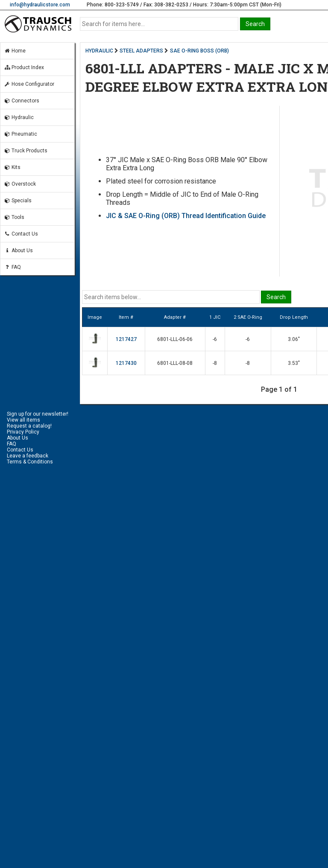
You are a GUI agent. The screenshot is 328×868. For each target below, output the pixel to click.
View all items (23, 420)
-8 (215, 363)
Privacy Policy (23, 432)
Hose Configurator (29, 84)
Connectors (22, 101)
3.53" (294, 363)
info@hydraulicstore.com (40, 5)
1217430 (126, 363)
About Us (18, 250)
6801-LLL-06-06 (175, 339)
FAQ (12, 267)
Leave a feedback (28, 456)
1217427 (126, 339)
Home (15, 51)
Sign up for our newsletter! (38, 414)
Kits (12, 167)
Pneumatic (20, 134)
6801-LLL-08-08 (175, 363)
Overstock (20, 184)
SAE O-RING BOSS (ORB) (199, 51)
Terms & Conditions (30, 462)
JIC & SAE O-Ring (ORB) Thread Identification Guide (186, 216)
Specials (18, 201)
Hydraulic (19, 117)
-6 (215, 339)
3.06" (294, 339)
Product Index (24, 67)
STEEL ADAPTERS (141, 51)
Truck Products (26, 151)
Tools (14, 217)
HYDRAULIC (99, 51)
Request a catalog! (29, 426)
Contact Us (21, 234)
